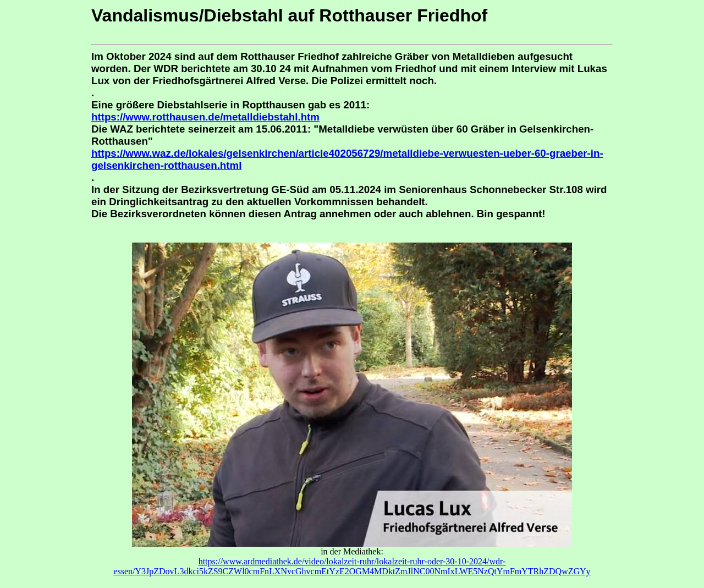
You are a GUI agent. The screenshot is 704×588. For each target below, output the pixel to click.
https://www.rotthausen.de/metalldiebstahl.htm (205, 117)
